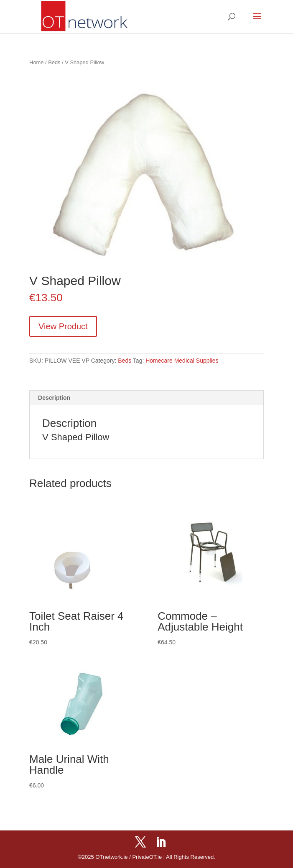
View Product (63, 326)
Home (36, 62)
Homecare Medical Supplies (182, 361)
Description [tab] (54, 398)
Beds (54, 62)
